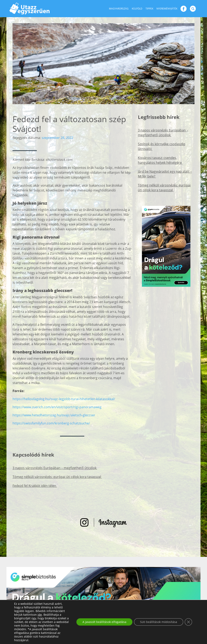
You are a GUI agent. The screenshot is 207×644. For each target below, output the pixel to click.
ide (40, 615)
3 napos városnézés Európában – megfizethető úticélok (55, 468)
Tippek (149, 9)
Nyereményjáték (167, 9)
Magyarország (119, 9)
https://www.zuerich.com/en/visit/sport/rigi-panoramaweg (57, 407)
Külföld (137, 9)
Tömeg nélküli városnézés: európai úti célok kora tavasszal (57, 477)
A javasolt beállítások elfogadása (104, 622)
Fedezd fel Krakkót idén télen (35, 486)
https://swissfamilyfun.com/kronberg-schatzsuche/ (51, 423)
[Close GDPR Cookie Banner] (188, 622)
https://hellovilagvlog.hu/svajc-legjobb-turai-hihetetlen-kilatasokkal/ (64, 399)
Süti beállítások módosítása (159, 622)
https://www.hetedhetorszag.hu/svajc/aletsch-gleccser (54, 415)
